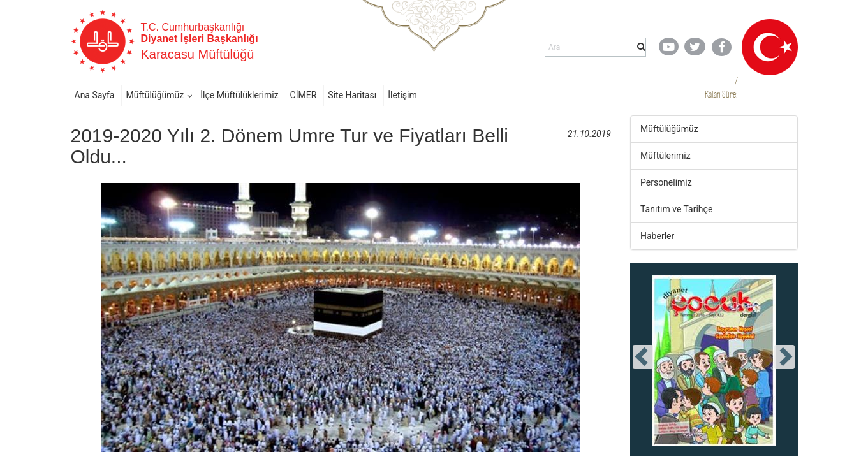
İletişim (402, 95)
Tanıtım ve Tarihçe (676, 209)
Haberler (657, 236)
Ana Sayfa (95, 95)
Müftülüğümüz (155, 95)
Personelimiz (666, 182)
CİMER (304, 95)
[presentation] (643, 357)
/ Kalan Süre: (721, 88)
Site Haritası (352, 95)
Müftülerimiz (666, 156)
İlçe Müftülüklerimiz (239, 95)
